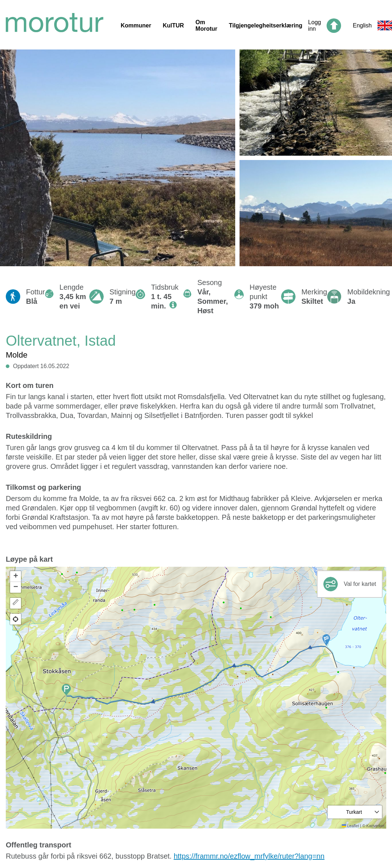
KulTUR (173, 25)
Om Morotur (206, 25)
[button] (326, 640)
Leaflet (350, 826)
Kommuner (136, 25)
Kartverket (375, 826)
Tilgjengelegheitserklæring (266, 25)
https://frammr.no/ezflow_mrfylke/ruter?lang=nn (249, 856)
